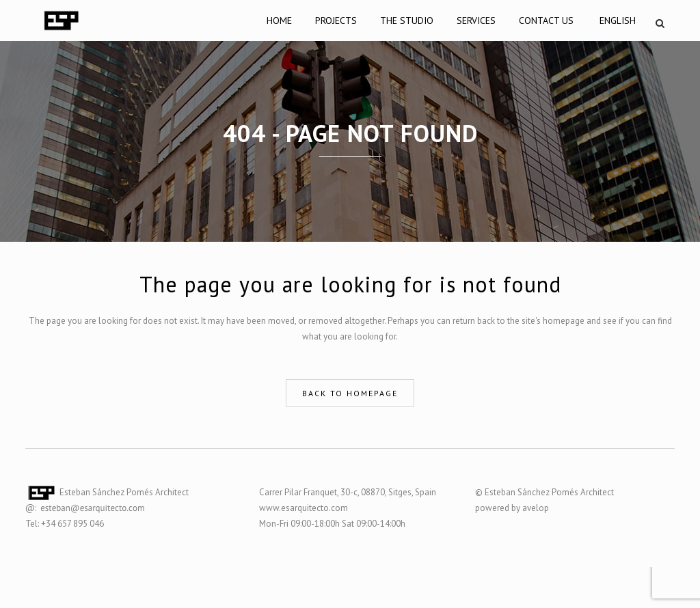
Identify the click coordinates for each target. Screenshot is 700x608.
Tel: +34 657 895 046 (65, 524)
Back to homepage (350, 393)
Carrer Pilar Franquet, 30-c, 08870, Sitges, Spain (348, 492)
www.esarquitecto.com (304, 508)
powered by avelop (512, 508)
